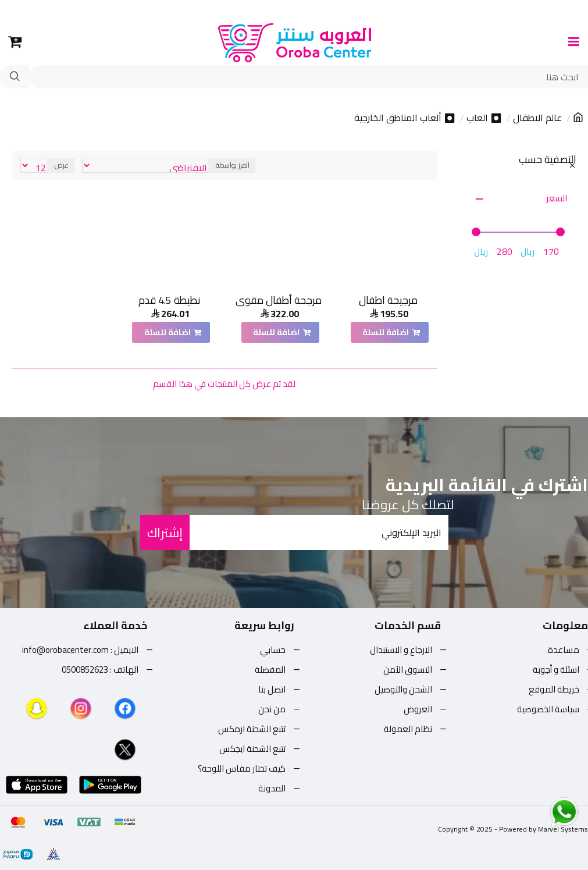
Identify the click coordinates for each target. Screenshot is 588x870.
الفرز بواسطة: (232, 165)
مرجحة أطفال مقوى (279, 300)
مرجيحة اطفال (388, 300)
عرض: (61, 165)
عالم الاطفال (537, 118)
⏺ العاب (484, 118)
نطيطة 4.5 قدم (170, 300)
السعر (557, 198)
